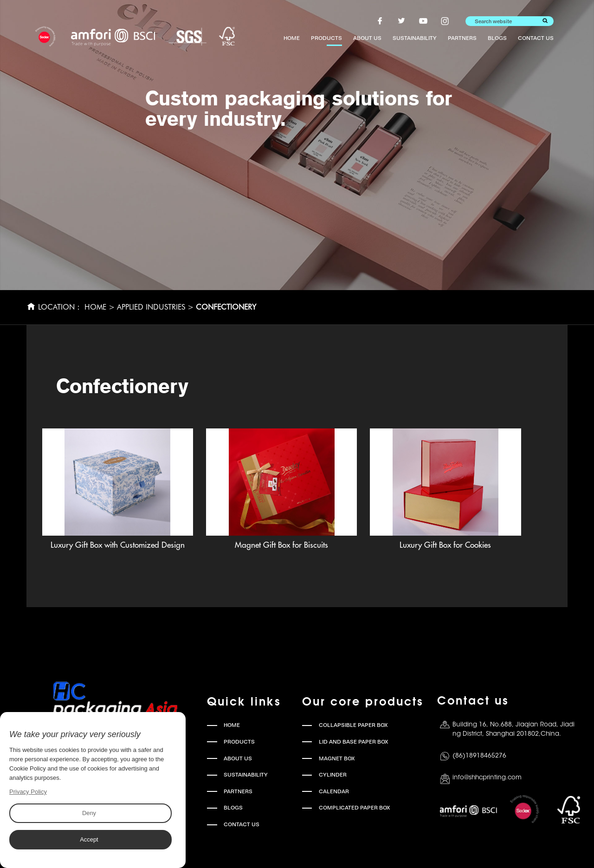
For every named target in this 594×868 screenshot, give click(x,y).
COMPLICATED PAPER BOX (355, 808)
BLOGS (497, 38)
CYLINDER (333, 775)
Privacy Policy (28, 792)
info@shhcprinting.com (487, 778)
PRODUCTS (326, 38)
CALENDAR (334, 791)
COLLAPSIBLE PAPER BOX (353, 725)
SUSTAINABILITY (415, 38)
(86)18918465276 (479, 756)
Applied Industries (151, 307)
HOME (292, 38)
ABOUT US (367, 38)
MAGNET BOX (337, 758)
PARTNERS (462, 38)
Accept (89, 839)
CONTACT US (536, 38)
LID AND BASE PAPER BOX (354, 742)
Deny (89, 813)
